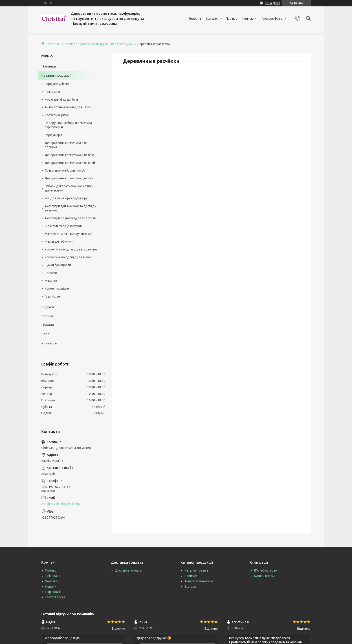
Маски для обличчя (59, 241)
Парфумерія (53, 135)
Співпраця (53, 576)
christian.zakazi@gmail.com (60, 504)
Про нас (231, 19)
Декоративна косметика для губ (69, 178)
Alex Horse (52, 296)
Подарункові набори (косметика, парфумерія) (69, 125)
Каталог (212, 19)
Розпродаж (53, 92)
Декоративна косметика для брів (69, 155)
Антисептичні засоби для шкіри (68, 107)
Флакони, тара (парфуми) (63, 226)
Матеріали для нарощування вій (68, 234)
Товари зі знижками (199, 581)
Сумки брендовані (58, 265)
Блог (45, 334)
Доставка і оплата (128, 570)
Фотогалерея (55, 597)
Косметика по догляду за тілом (68, 257)
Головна (195, 19)
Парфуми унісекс (57, 84)
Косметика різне (57, 115)
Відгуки (48, 307)
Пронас (51, 570)
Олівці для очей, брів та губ (65, 170)
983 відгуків (272, 3)
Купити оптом (264, 576)
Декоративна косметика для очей (70, 163)
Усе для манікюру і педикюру (66, 198)
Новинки (49, 66)
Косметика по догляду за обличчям (71, 249)
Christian (69, 44)
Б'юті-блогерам (266, 570)
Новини (48, 325)
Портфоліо (53, 592)
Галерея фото (272, 19)
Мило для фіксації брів (61, 100)
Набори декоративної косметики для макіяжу (69, 188)
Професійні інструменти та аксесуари (106, 44)
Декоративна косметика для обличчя (66, 145)
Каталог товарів (196, 570)
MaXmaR (51, 281)
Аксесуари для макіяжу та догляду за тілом (70, 208)
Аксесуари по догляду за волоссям (70, 218)
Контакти (249, 19)
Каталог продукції (56, 75)
